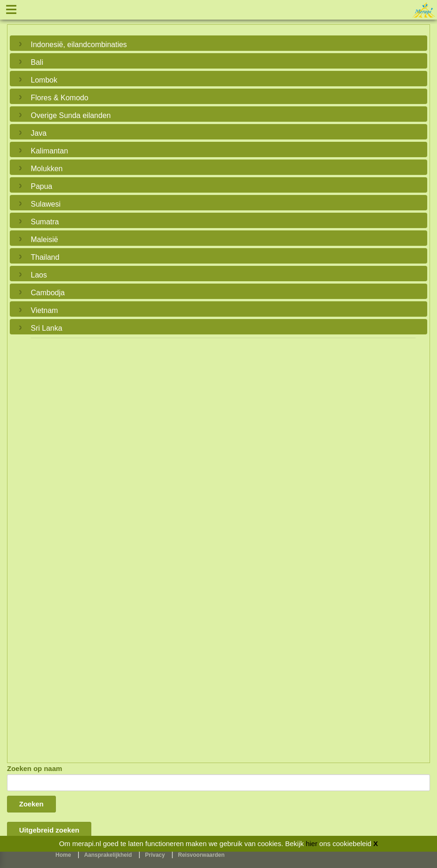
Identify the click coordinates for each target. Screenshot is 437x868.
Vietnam (44, 310)
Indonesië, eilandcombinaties (79, 45)
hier (311, 844)
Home (63, 855)
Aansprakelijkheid (108, 855)
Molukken (47, 169)
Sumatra (45, 222)
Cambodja (48, 293)
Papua (41, 186)
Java (39, 133)
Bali (37, 62)
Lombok (44, 80)
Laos (39, 275)
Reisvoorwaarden (201, 855)
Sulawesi (46, 204)
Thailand (45, 257)
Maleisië (44, 240)
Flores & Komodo (60, 98)
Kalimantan (49, 151)
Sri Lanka (47, 328)
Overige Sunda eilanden (71, 115)
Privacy (155, 855)
